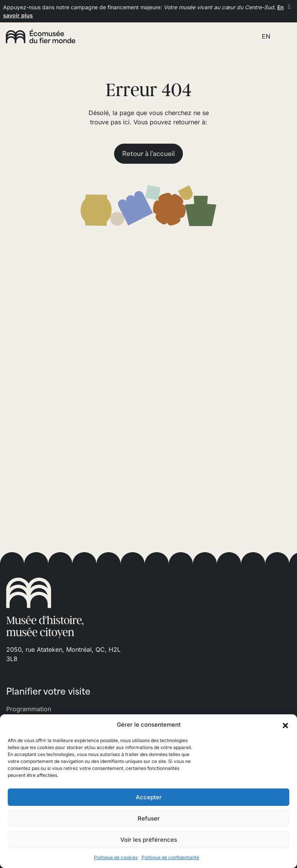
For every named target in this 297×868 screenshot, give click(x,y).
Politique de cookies (116, 857)
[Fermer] (289, 7)
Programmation (29, 709)
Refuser (149, 818)
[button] (285, 725)
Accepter (149, 797)
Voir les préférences (149, 840)
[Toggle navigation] (283, 36)
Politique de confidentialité (170, 857)
